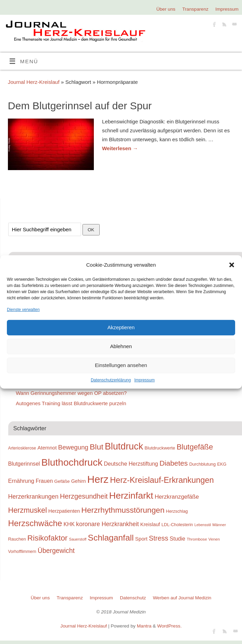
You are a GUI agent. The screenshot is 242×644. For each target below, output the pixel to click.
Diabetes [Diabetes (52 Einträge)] (174, 463)
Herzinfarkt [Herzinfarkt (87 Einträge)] (131, 496)
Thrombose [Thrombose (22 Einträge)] (197, 539)
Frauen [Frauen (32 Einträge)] (44, 481)
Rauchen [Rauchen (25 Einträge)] (17, 539)
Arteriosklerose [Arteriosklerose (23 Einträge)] (22, 448)
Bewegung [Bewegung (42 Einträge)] (73, 447)
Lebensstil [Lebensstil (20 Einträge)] (203, 525)
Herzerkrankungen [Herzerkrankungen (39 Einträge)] (34, 497)
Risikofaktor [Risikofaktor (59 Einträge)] (48, 538)
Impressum (145, 380)
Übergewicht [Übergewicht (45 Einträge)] (56, 551)
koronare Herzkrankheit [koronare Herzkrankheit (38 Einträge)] (107, 524)
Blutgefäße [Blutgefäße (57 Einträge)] (195, 447)
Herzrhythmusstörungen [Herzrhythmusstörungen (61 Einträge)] (123, 510)
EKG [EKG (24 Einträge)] (222, 464)
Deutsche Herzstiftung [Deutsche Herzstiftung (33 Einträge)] (131, 464)
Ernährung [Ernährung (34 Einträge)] (21, 481)
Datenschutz (133, 598)
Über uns (166, 9)
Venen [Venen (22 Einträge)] (214, 539)
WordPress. (169, 626)
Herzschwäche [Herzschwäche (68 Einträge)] (35, 523)
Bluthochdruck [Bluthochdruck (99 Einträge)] (72, 462)
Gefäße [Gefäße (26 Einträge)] (62, 481)
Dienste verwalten (23, 309)
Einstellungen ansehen (121, 365)
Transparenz (195, 9)
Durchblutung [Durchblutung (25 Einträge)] (202, 464)
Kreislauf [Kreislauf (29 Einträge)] (150, 524)
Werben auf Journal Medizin (182, 598)
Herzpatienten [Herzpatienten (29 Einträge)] (64, 511)
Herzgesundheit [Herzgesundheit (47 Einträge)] (84, 496)
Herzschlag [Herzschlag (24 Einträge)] (177, 511)
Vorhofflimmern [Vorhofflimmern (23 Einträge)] (22, 552)
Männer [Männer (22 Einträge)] (219, 525)
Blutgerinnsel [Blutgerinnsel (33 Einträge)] (24, 464)
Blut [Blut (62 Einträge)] (97, 447)
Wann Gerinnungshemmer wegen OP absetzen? (71, 393)
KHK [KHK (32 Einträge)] (69, 524)
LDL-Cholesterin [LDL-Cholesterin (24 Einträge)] (177, 525)
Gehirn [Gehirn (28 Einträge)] (79, 481)
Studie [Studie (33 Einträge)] (178, 538)
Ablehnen (121, 346)
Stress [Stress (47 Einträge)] (158, 538)
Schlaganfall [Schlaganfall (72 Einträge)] (111, 538)
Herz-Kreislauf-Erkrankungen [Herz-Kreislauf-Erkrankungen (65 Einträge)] (162, 480)
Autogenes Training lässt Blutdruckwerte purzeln (71, 403)
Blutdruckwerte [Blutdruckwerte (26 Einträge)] (160, 448)
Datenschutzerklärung (111, 380)
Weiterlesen (120, 148)
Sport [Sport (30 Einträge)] (141, 539)
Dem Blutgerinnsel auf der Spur (80, 106)
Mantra (144, 626)
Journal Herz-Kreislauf (34, 82)
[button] (232, 265)
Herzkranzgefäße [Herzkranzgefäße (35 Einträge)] (177, 497)
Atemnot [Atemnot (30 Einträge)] (47, 448)
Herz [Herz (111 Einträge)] (98, 479)
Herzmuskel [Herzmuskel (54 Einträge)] (28, 510)
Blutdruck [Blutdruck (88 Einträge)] (124, 446)
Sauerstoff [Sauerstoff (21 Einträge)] (78, 539)
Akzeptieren (121, 327)
